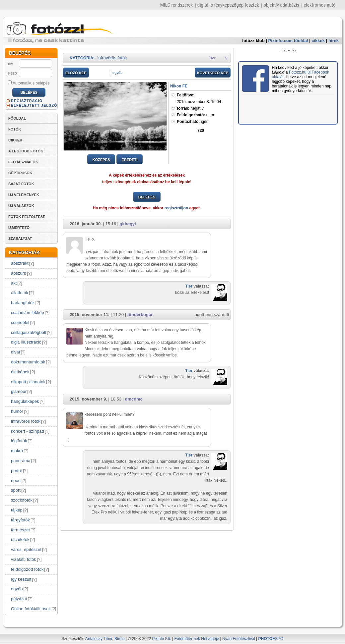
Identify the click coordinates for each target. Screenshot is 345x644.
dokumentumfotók (28, 362)
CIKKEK (15, 140)
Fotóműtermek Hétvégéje (197, 639)
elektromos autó (319, 5)
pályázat (19, 599)
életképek (20, 372)
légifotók (19, 441)
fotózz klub (253, 41)
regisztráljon (176, 208)
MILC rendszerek (176, 5)
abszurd (19, 273)
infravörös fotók (26, 421)
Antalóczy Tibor (99, 639)
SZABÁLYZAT (20, 239)
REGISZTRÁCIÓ (27, 101)
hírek (334, 41)
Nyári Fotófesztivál (239, 639)
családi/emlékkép (28, 313)
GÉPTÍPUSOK (20, 173)
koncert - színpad (28, 431)
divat (15, 352)
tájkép (17, 510)
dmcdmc (134, 399)
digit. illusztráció (26, 342)
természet (20, 530)
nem (195, 115)
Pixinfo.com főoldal (288, 41)
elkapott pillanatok (28, 382)
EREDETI (130, 160)
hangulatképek (25, 401)
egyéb (17, 589)
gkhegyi (128, 224)
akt (14, 283)
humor (17, 411)
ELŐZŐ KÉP (76, 73)
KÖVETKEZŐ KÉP (213, 73)
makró (17, 451)
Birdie (120, 639)
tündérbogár (140, 315)
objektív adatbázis (281, 5)
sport (16, 490)
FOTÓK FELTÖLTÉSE (27, 217)
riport (16, 481)
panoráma (21, 461)
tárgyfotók (20, 520)
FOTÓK (15, 129)
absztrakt (20, 263)
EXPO (271, 639)
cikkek (318, 41)
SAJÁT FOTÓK (21, 184)
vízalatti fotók (24, 559)
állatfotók (20, 293)
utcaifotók (20, 539)
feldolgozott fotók (27, 569)
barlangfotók (23, 303)
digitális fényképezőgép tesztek (228, 5)
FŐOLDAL (17, 118)
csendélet (20, 322)
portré (17, 471)
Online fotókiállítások (31, 609)
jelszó (12, 73)
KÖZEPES (101, 160)
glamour (19, 391)
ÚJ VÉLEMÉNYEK (24, 195)
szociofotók (22, 500)
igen (193, 122)
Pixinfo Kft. (161, 639)
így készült (21, 579)
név (10, 64)
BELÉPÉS (147, 197)
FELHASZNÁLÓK (23, 162)
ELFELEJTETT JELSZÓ (34, 105)
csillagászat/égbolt (29, 332)
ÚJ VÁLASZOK (21, 206)
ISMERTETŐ (19, 228)
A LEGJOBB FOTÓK (26, 151)
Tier (212, 58)
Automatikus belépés (29, 83)
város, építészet (26, 549)
